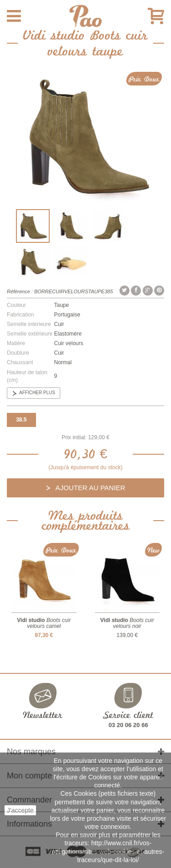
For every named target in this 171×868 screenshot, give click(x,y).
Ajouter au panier (89, 488)
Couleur (16, 305)
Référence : (20, 291)
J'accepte (20, 810)
